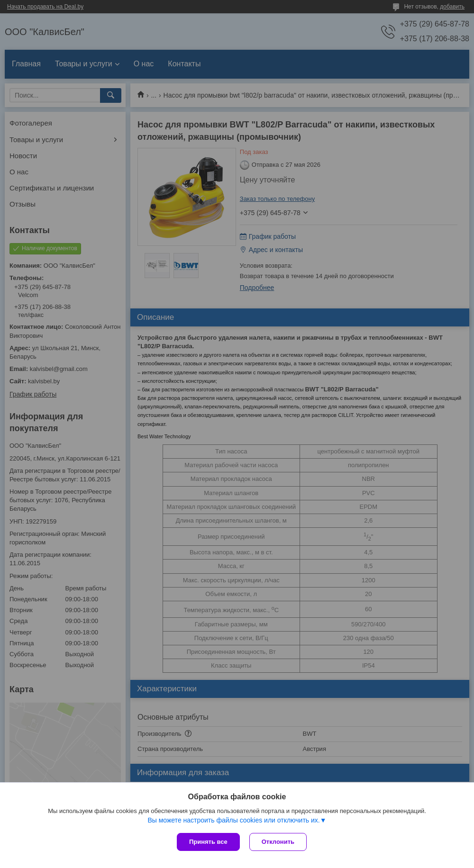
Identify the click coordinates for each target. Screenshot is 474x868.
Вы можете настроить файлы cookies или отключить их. (233, 820)
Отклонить (278, 842)
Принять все (208, 842)
